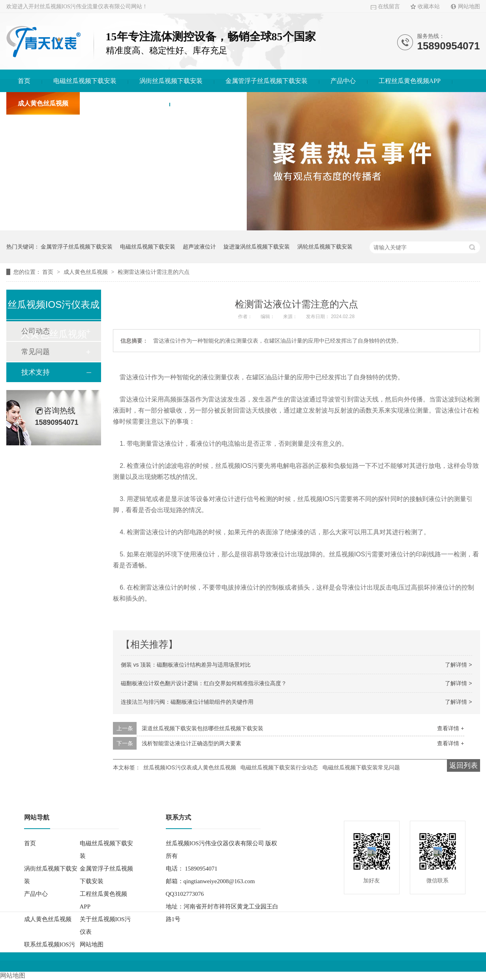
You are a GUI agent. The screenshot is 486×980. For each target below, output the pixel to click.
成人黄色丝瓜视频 (43, 103)
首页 (24, 81)
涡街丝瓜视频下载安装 (171, 81)
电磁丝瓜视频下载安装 (85, 81)
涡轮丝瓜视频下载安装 (325, 247)
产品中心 (343, 81)
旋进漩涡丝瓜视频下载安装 (257, 247)
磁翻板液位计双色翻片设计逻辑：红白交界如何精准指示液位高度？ (204, 683)
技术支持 (36, 372)
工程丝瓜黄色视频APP (410, 81)
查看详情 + (450, 728)
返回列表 (463, 765)
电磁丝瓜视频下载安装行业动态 (279, 767)
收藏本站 (429, 7)
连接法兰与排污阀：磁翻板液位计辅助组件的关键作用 (187, 702)
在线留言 (389, 7)
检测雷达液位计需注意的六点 (154, 272)
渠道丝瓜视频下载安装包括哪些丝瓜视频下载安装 (203, 728)
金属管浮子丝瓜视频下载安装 (266, 81)
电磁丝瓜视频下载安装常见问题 (361, 767)
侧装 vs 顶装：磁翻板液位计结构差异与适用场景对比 (186, 665)
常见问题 (36, 352)
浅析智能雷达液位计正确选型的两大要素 (191, 743)
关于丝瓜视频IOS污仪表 (125, 103)
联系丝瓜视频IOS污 (208, 103)
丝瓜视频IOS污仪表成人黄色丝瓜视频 (190, 767)
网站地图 (469, 7)
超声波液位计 (199, 247)
